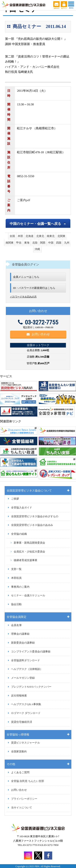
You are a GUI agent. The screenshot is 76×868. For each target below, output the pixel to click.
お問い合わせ (38, 334)
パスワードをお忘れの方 (23, 297)
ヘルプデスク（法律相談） (27, 669)
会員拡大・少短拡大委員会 (29, 552)
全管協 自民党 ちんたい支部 (27, 781)
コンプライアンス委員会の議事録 (31, 652)
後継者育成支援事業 (26, 560)
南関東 (10, 243)
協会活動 (16, 604)
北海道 (30, 236)
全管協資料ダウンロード (26, 660)
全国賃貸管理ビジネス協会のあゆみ (32, 525)
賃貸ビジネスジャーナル (26, 743)
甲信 (19, 243)
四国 (59, 243)
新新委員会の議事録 (23, 643)
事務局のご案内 (20, 587)
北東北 (40, 236)
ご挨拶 (15, 499)
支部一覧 (16, 569)
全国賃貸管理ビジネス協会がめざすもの (35, 516)
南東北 (51, 236)
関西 (43, 243)
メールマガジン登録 (23, 678)
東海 (27, 243)
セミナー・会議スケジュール (28, 595)
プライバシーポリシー (24, 799)
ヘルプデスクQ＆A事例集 (26, 704)
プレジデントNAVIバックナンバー (31, 687)
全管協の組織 (19, 534)
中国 (51, 243)
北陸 (35, 243)
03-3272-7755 (38, 322)
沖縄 (37, 249)
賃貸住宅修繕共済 (22, 722)
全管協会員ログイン (26, 264)
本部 (20, 236)
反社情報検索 (19, 696)
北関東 (61, 236)
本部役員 (16, 578)
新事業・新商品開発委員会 (29, 543)
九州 (67, 243)
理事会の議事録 (20, 634)
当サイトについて (22, 808)
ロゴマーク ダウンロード (26, 713)
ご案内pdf (23, 200)
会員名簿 (16, 625)
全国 (12, 236)
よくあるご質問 (20, 772)
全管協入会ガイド (22, 508)
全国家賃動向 (19, 752)
